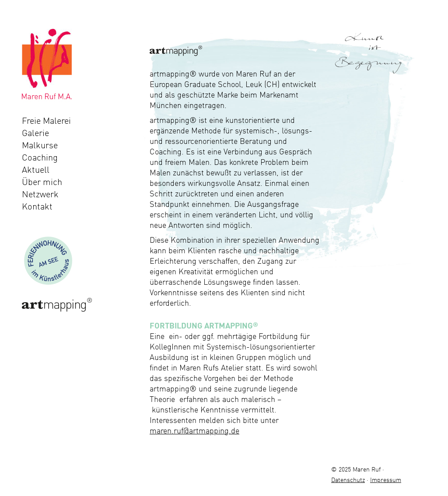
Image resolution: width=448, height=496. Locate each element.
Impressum (386, 480)
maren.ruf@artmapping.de (194, 430)
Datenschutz (348, 480)
